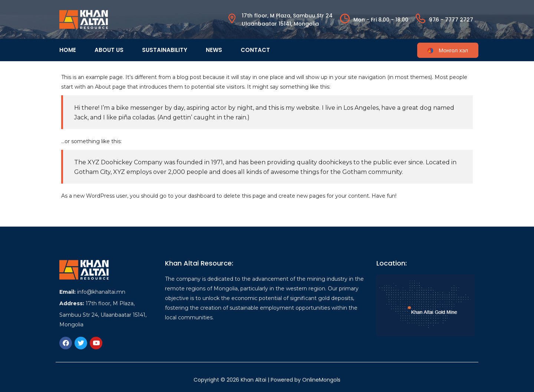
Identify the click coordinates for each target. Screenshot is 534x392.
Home (68, 50)
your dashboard (195, 196)
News (214, 50)
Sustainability (165, 50)
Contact (255, 50)
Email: (67, 292)
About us (109, 50)
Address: (72, 303)
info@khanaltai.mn (101, 292)
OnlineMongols (321, 380)
